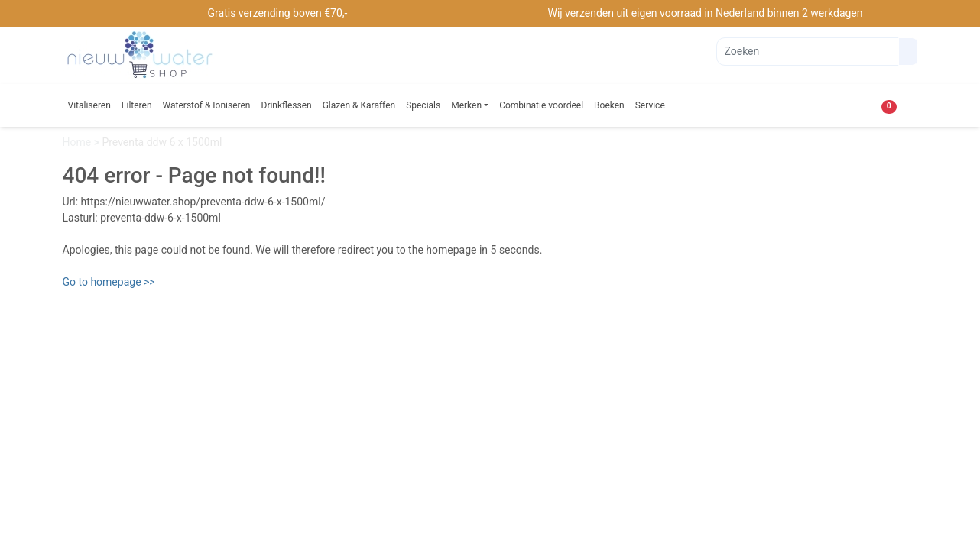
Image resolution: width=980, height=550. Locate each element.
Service (650, 105)
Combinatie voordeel (541, 105)
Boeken (609, 105)
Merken (466, 105)
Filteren (137, 105)
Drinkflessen (287, 105)
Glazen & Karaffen (359, 105)
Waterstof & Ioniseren (207, 105)
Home (78, 142)
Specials (423, 105)
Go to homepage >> (109, 282)
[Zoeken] (808, 52)
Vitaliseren (89, 105)
